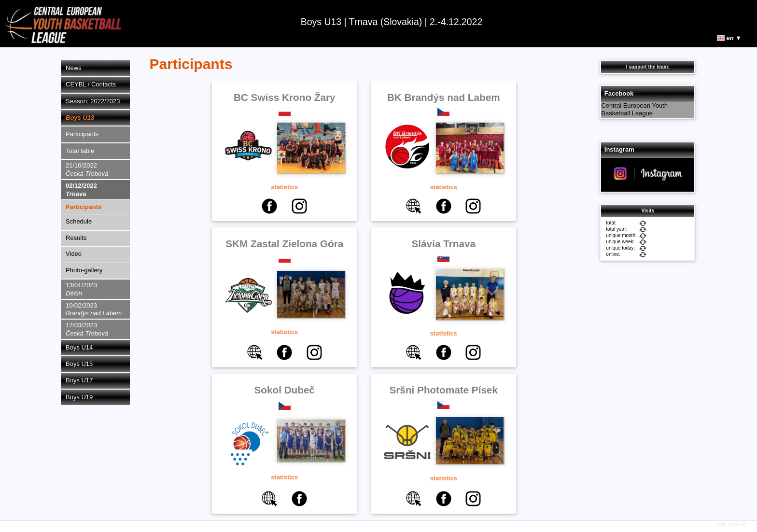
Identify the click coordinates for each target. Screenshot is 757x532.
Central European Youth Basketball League (634, 110)
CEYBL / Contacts (91, 84)
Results (76, 238)
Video (74, 254)
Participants (82, 134)
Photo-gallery (84, 270)
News (73, 68)
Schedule (79, 221)
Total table (80, 151)
